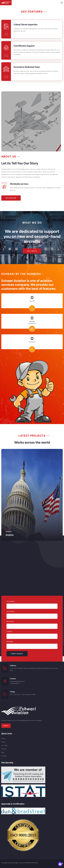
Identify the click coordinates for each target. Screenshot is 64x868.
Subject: (10, 631)
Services (4, 749)
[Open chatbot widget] (60, 864)
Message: (10, 641)
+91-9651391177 (15, 683)
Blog (3, 752)
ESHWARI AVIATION (31, 863)
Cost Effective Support (24, 46)
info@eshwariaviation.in (17, 681)
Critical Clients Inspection (25, 25)
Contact (4, 756)
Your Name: (11, 601)
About (3, 742)
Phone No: (10, 621)
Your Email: (11, 611)
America (10, 535)
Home (3, 738)
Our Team (4, 745)
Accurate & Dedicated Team (27, 67)
